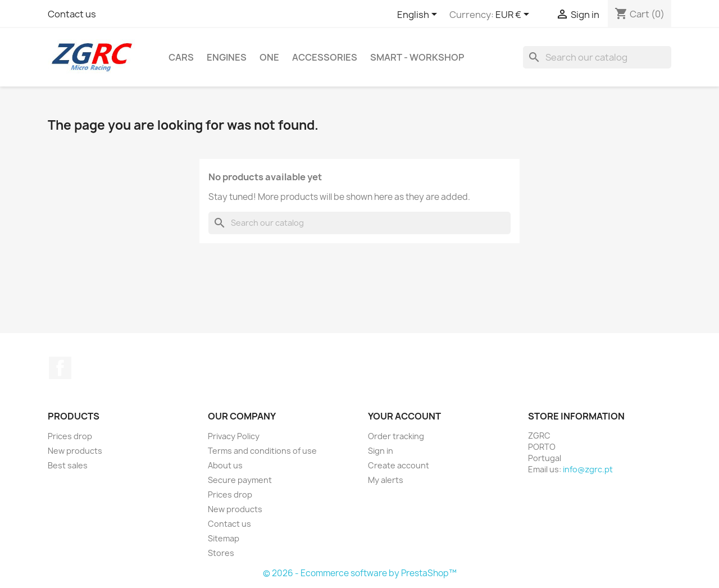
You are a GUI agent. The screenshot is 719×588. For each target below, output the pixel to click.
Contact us (72, 14)
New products (75, 451)
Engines (227, 57)
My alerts (386, 480)
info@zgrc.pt (588, 469)
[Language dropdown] (419, 15)
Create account (399, 465)
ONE (269, 57)
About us (225, 465)
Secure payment (240, 480)
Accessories (325, 57)
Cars (181, 57)
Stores (221, 553)
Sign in (381, 451)
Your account (404, 416)
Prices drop (70, 436)
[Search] (597, 57)
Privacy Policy (234, 436)
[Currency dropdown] (514, 15)
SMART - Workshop (417, 57)
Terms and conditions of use (262, 451)
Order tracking (396, 436)
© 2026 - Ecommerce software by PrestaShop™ (360, 573)
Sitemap (224, 538)
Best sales (68, 465)
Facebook (60, 368)
